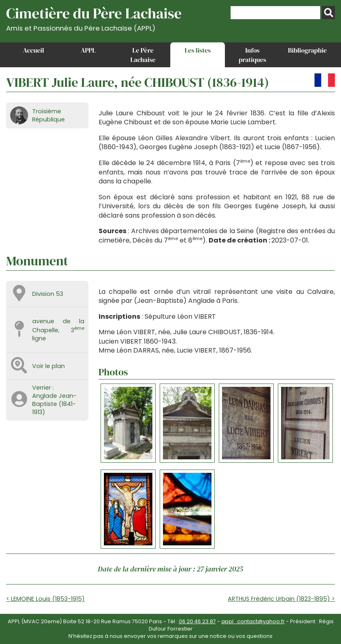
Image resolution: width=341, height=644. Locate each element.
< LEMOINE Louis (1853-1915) (45, 599)
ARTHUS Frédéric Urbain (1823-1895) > (281, 599)
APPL (88, 50)
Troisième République (48, 115)
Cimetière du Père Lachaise (94, 18)
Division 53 (48, 294)
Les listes (198, 50)
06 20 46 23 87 (197, 621)
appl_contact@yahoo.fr (253, 621)
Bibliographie (307, 50)
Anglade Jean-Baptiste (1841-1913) (54, 404)
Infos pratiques (253, 55)
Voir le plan (48, 366)
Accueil (33, 50)
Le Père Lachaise (143, 55)
